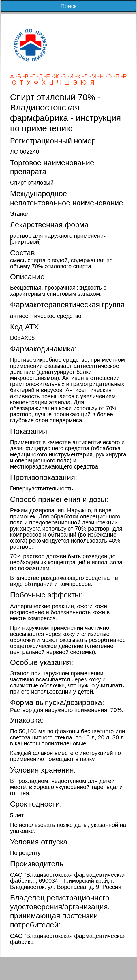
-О (108, 76)
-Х (42, 83)
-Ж (54, 76)
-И (70, 76)
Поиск (68, 6)
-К (77, 76)
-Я (90, 83)
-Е (46, 76)
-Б (17, 76)
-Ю (82, 83)
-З (62, 76)
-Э (73, 83)
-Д (39, 76)
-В (25, 76)
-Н (100, 76)
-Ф (34, 83)
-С (13, 83)
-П (116, 76)
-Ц (49, 83)
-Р (123, 76)
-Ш (65, 83)
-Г (32, 76)
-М (92, 76)
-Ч (57, 83)
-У (27, 83)
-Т (20, 83)
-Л (84, 76)
